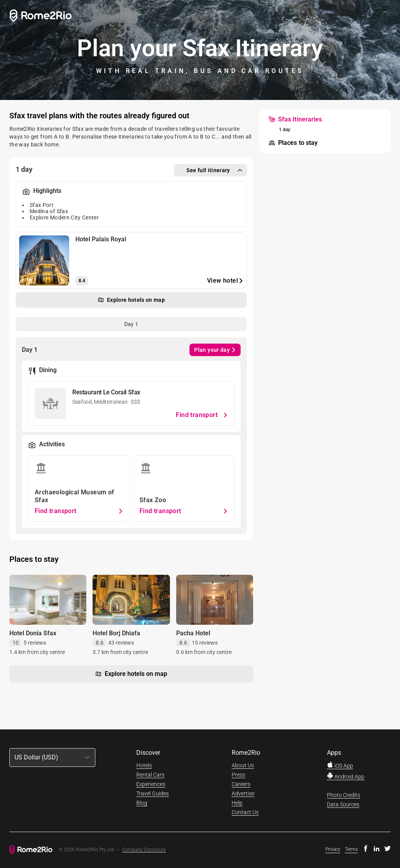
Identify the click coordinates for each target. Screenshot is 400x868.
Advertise (243, 793)
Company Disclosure (144, 850)
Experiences (151, 784)
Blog (142, 803)
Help (237, 803)
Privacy (333, 849)
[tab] (131, 324)
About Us (243, 765)
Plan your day (215, 350)
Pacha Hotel (193, 633)
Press (238, 775)
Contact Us (245, 812)
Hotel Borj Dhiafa (116, 633)
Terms (351, 849)
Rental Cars (150, 775)
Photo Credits (344, 795)
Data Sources (343, 804)
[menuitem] (295, 119)
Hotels (144, 765)
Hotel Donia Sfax (33, 633)
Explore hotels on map (131, 674)
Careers (241, 784)
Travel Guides (153, 793)
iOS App (340, 766)
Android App (346, 777)
